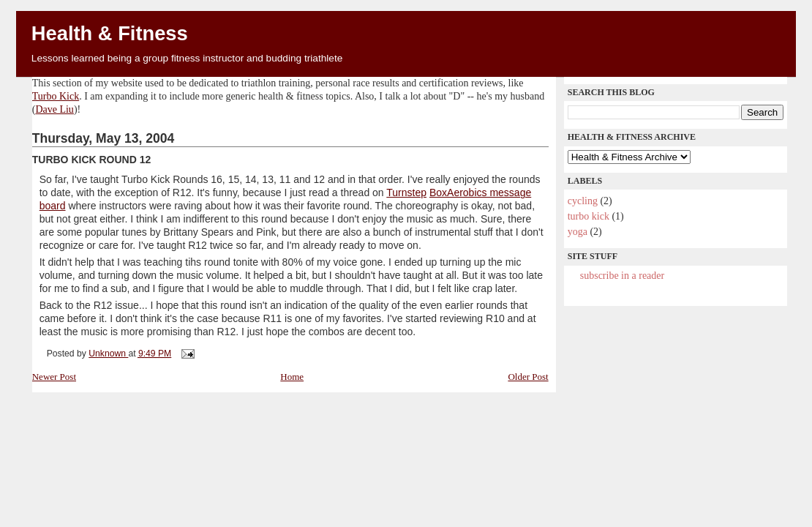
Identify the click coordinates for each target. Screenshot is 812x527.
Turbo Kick (56, 96)
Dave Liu (54, 109)
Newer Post (54, 377)
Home (292, 377)
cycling (583, 201)
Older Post (528, 377)
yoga (578, 232)
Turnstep (406, 193)
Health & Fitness (110, 33)
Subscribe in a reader (622, 276)
